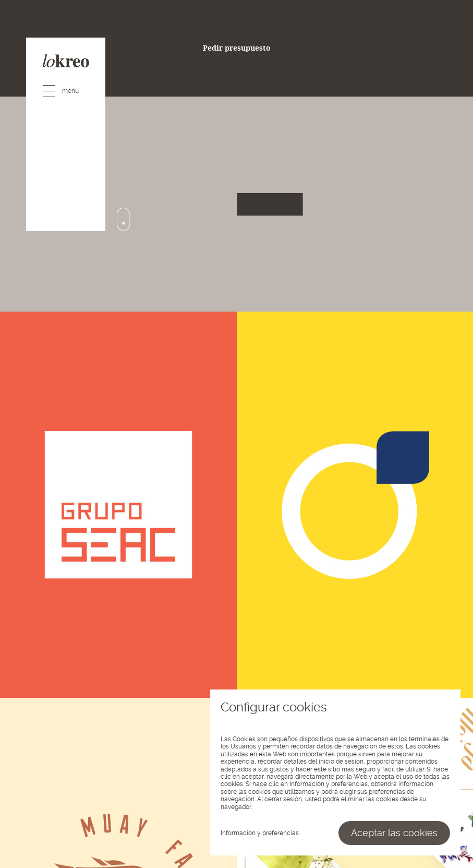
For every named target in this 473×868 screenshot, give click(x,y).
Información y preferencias (260, 833)
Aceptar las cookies (394, 833)
